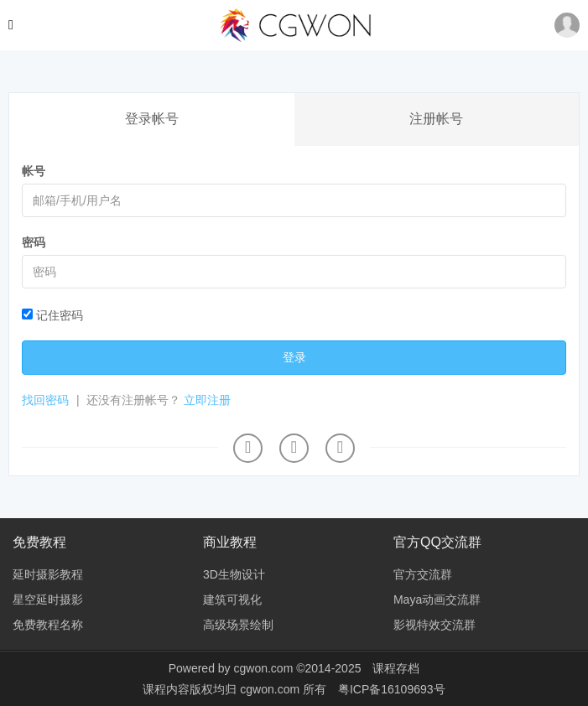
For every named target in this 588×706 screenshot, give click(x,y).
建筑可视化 (232, 600)
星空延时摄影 (48, 600)
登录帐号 (152, 119)
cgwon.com (263, 668)
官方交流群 (423, 574)
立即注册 (207, 400)
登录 (294, 357)
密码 (34, 242)
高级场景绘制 (238, 625)
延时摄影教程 (48, 574)
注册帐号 (436, 119)
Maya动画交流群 (437, 600)
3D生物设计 (234, 574)
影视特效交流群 (434, 625)
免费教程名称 (48, 625)
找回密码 (45, 400)
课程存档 (396, 668)
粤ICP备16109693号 (392, 689)
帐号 (34, 171)
